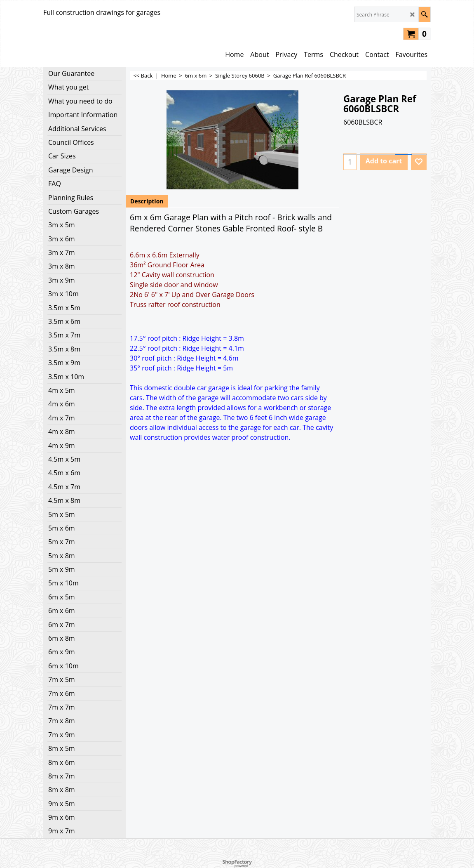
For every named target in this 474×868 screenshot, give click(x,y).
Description (147, 201)
